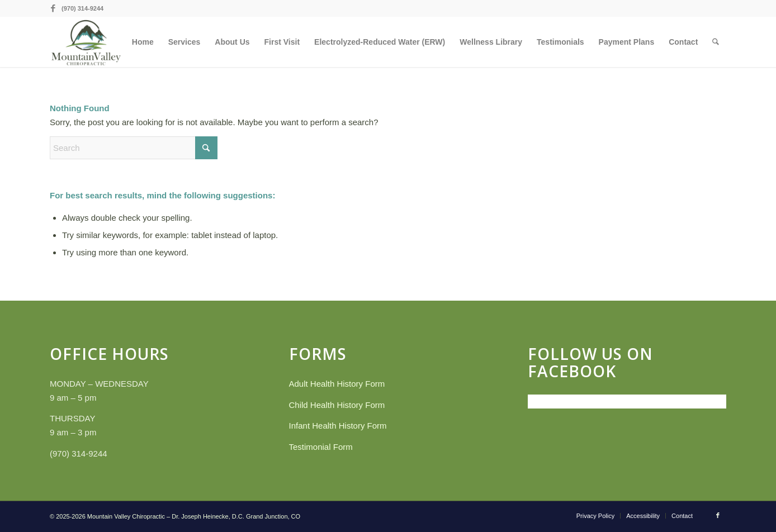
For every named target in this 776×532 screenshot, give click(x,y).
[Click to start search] (206, 148)
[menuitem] (143, 42)
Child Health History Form (337, 405)
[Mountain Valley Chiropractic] (86, 42)
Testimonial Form (321, 447)
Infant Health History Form (338, 426)
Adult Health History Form (337, 384)
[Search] (716, 42)
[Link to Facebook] (53, 8)
